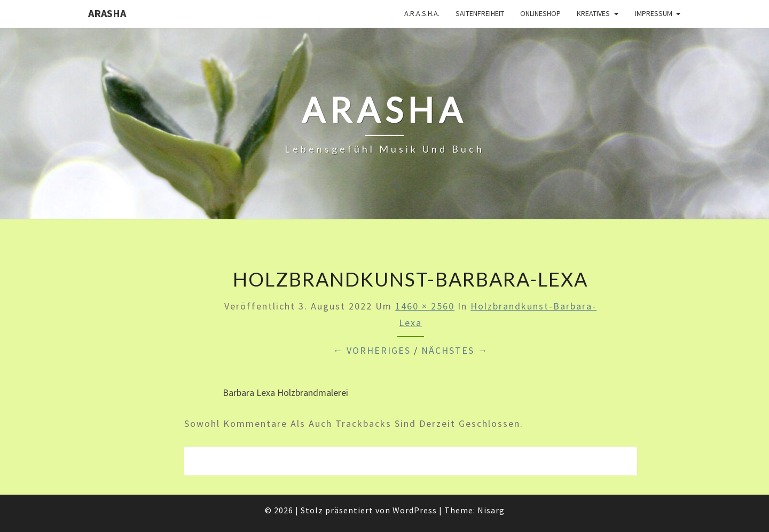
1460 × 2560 (425, 306)
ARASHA (107, 13)
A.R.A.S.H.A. (422, 13)
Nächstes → (455, 350)
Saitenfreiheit (480, 13)
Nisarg (491, 510)
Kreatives (593, 13)
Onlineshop (540, 13)
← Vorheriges (372, 350)
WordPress (415, 510)
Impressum (654, 13)
